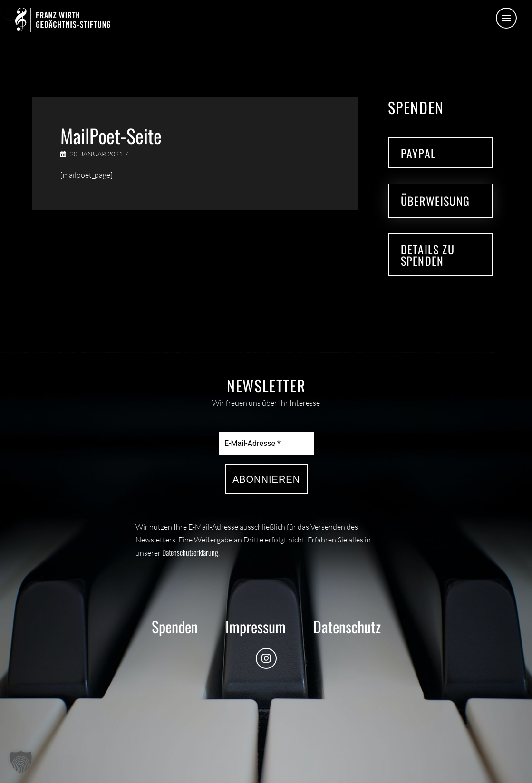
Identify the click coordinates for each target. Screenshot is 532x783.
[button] (506, 18)
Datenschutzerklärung (190, 552)
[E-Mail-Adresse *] (266, 444)
